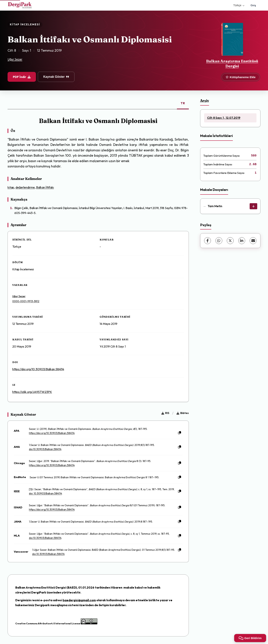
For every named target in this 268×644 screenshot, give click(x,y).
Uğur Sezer (15, 59)
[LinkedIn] (242, 241)
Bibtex (183, 413)
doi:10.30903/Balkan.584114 (45, 449)
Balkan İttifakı (45, 187)
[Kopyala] (180, 433)
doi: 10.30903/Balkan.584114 (45, 493)
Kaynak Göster (56, 77)
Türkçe (239, 5)
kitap (11, 187)
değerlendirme (25, 187)
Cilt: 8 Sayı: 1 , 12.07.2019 (224, 118)
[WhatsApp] (219, 241)
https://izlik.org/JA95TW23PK (32, 392)
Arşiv (205, 101)
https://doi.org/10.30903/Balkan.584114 (38, 369)
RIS (165, 413)
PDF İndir (22, 77)
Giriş (253, 5)
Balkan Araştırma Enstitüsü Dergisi (232, 64)
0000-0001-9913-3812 (26, 301)
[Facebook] (208, 241)
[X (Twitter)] (230, 241)
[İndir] (253, 206)
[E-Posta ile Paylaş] (253, 241)
